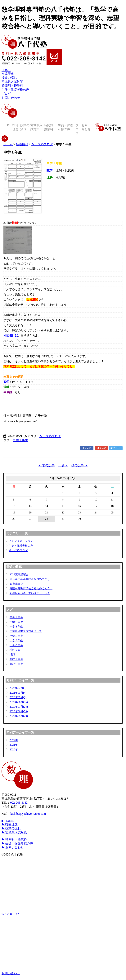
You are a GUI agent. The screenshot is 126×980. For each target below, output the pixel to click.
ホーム (8, 144)
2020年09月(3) (18, 697)
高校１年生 (16, 659)
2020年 (14, 749)
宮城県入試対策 (12, 82)
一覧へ (63, 465)
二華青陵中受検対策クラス (26, 631)
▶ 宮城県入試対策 (14, 832)
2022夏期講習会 (19, 574)
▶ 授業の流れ (11, 828)
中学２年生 (16, 622)
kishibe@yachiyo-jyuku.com (28, 814)
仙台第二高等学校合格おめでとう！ (31, 579)
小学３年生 (16, 636)
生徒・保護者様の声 (15, 90)
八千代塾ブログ (42, 144)
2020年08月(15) (19, 702)
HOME (6, 70)
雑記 (12, 655)
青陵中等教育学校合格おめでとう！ (31, 588)
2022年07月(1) (18, 688)
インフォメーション (21, 541)
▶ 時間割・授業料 (14, 839)
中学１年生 (20, 440)
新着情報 (22, 144)
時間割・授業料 (12, 86)
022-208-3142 (19, 803)
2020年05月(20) (19, 716)
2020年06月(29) (19, 711)
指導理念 (8, 74)
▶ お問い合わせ (13, 847)
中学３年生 (16, 627)
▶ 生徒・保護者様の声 (17, 843)
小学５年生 (16, 640)
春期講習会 (16, 584)
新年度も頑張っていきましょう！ (30, 593)
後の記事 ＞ (79, 465)
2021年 (14, 745)
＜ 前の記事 (47, 465)
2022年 (14, 740)
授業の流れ (9, 78)
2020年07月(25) (19, 707)
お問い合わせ (11, 98)
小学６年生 (16, 645)
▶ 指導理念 (10, 824)
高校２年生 (16, 664)
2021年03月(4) (18, 693)
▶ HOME (8, 821)
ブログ (6, 94)
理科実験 (15, 650)
